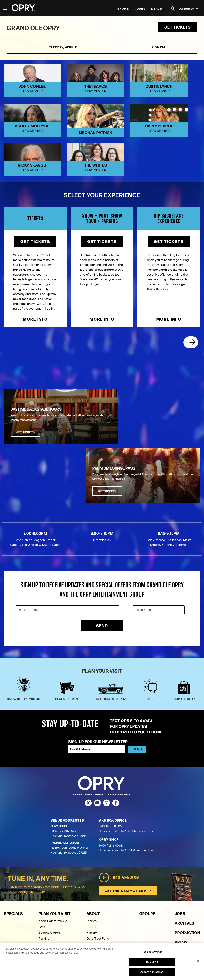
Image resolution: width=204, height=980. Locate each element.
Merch (157, 8)
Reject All (152, 962)
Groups (148, 843)
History (92, 862)
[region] (102, 962)
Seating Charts (49, 862)
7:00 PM (149, 48)
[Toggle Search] (173, 8)
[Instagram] (107, 732)
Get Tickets (177, 28)
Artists (91, 856)
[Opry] (23, 8)
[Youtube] (98, 732)
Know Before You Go (53, 850)
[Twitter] (88, 732)
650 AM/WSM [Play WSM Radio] (119, 807)
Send (102, 555)
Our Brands (189, 8)
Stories (92, 850)
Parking (44, 868)
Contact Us (95, 885)
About (93, 843)
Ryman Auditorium (52, 879)
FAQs (43, 856)
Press (91, 879)
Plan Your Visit (55, 843)
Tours (140, 8)
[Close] (198, 961)
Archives (185, 852)
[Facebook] (116, 732)
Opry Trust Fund (98, 868)
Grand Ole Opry (35, 29)
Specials (13, 843)
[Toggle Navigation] (7, 8)
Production (187, 862)
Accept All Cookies (152, 972)
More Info (35, 307)
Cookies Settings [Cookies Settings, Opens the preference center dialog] (152, 952)
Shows (123, 8)
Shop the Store (49, 873)
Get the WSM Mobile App (128, 820)
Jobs (180, 843)
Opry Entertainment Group (105, 873)
